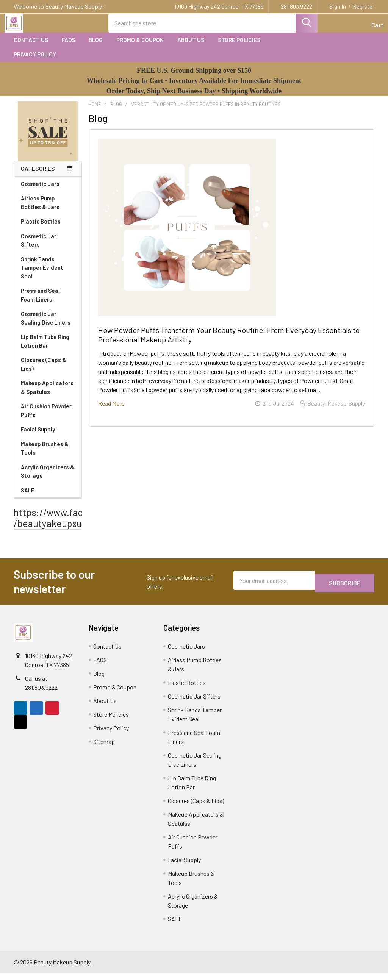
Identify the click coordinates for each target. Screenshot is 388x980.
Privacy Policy (35, 61)
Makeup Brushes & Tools (45, 455)
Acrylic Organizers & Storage (48, 478)
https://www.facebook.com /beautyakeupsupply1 (71, 524)
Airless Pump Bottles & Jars (48, 209)
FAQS (68, 47)
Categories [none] (38, 175)
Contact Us (31, 47)
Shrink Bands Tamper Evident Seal (42, 274)
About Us (191, 47)
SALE (28, 497)
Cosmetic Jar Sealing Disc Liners (46, 325)
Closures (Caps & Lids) (44, 371)
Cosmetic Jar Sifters (39, 247)
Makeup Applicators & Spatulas (47, 394)
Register (364, 6)
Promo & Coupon (140, 47)
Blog (96, 47)
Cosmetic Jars (48, 191)
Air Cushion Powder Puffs (46, 417)
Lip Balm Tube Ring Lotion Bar (45, 348)
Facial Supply (38, 436)
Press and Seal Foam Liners (40, 302)
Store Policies (239, 47)
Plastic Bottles (48, 228)
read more (111, 410)
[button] (48, 138)
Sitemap (104, 748)
